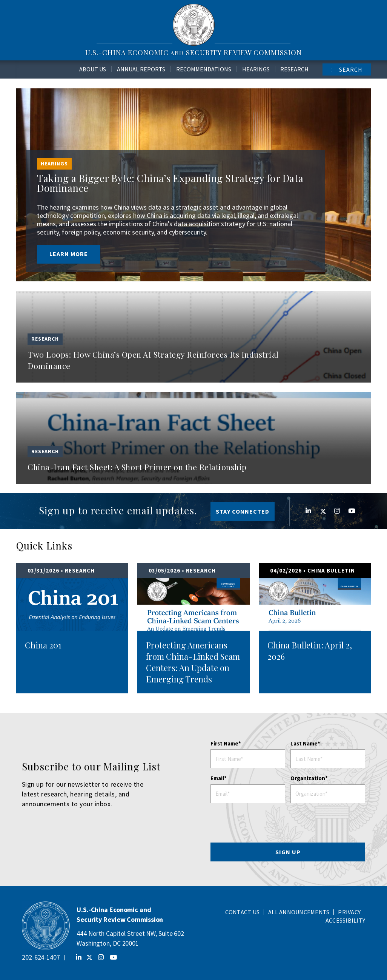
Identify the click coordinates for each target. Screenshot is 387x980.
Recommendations (204, 69)
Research (294, 69)
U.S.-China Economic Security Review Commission (193, 52)
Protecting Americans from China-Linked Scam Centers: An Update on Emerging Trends (193, 662)
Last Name (304, 743)
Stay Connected (243, 511)
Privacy (349, 912)
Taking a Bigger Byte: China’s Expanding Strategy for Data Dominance (170, 183)
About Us (93, 69)
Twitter (319, 511)
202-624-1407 (41, 957)
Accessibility (345, 920)
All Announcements (299, 912)
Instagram (333, 511)
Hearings (256, 69)
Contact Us (243, 912)
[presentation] (288, 825)
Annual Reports (141, 69)
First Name (224, 743)
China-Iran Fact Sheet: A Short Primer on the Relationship (137, 467)
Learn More (69, 254)
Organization (308, 778)
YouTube (348, 511)
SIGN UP (288, 852)
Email (217, 778)
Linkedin (305, 511)
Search (351, 69)
